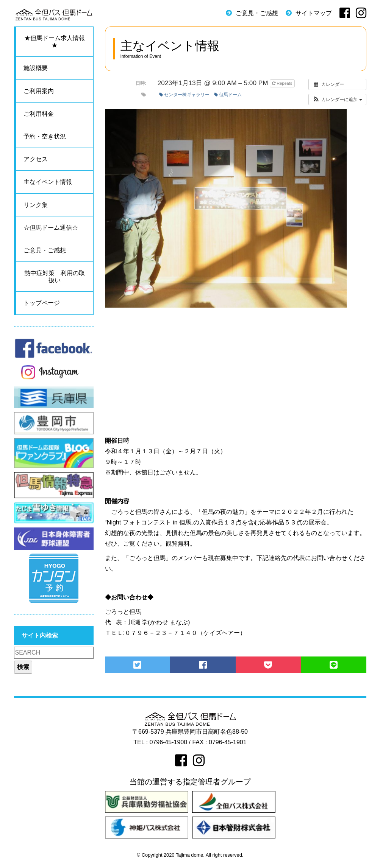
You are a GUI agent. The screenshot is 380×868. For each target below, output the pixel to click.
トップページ (42, 303)
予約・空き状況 (45, 136)
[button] (337, 100)
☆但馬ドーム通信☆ (51, 228)
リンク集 (36, 205)
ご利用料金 (39, 114)
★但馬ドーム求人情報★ (55, 42)
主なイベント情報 (48, 182)
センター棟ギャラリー (184, 95)
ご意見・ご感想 (257, 13)
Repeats (283, 83)
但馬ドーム (228, 95)
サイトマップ (314, 13)
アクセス (36, 159)
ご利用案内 (39, 91)
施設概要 (36, 68)
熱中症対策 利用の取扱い (55, 277)
